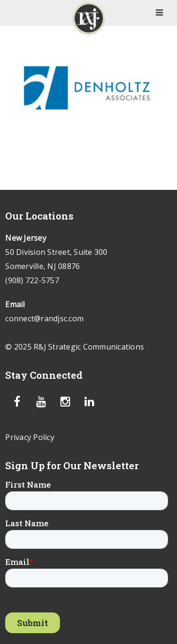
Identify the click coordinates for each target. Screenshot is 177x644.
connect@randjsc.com (44, 318)
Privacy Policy (30, 437)
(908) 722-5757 (32, 280)
